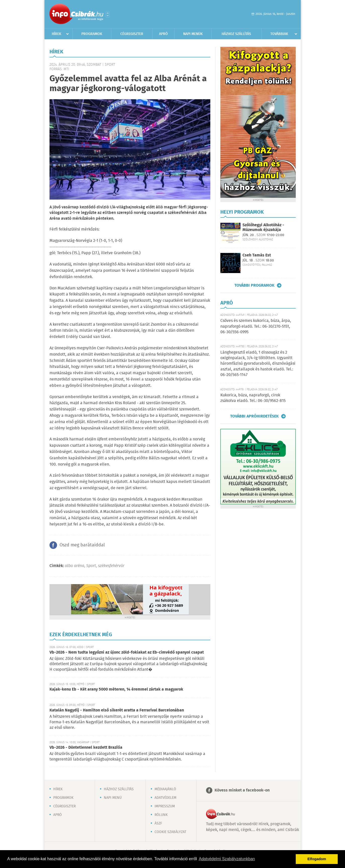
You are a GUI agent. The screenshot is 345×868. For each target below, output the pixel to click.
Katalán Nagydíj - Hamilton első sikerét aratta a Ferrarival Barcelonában (117, 710)
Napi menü (113, 798)
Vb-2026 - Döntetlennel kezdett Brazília (86, 748)
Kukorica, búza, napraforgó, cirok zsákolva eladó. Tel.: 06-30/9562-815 (253, 398)
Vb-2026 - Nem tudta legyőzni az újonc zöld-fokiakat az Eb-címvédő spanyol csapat (127, 652)
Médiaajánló (165, 789)
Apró (163, 34)
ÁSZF (158, 823)
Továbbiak (279, 34)
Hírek (57, 34)
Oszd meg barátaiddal (82, 545)
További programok (254, 285)
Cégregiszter (132, 34)
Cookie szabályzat (170, 832)
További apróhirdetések (254, 416)
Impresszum (165, 806)
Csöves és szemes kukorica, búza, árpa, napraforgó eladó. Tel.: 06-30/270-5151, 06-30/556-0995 (256, 326)
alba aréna (75, 566)
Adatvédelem (165, 798)
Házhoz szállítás (236, 34)
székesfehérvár (111, 566)
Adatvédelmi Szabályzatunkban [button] (227, 859)
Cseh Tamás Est (257, 255)
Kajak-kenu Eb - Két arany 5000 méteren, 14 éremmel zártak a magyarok (116, 689)
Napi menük (193, 34)
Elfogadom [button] (317, 859)
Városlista (108, 14)
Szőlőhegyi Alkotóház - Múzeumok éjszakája (263, 228)
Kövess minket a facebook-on (242, 790)
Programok (92, 34)
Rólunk (161, 815)
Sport (91, 566)
